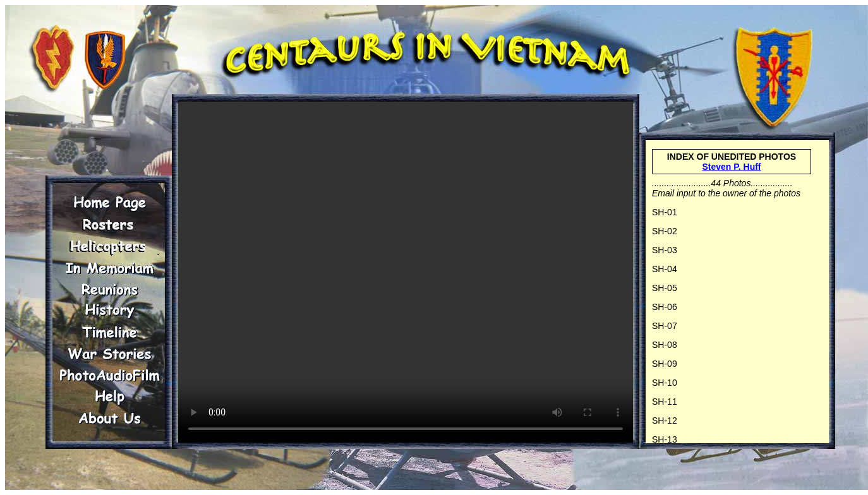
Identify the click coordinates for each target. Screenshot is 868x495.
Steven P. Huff (731, 167)
